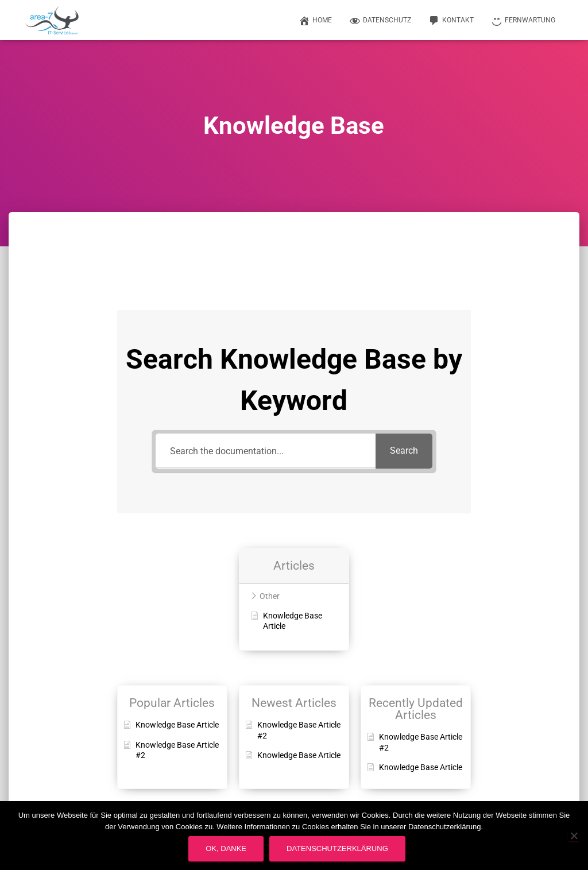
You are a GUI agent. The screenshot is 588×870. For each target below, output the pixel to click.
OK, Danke (226, 848)
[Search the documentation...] (265, 451)
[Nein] (574, 836)
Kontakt (451, 21)
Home (315, 21)
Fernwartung (523, 21)
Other (270, 596)
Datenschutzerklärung (337, 848)
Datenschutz (380, 21)
